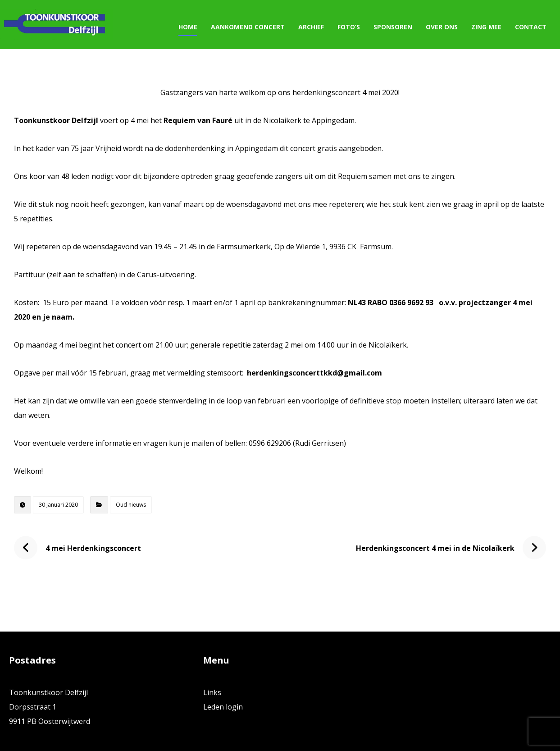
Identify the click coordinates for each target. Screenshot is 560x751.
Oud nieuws (131, 505)
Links (212, 692)
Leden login (223, 707)
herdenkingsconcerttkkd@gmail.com (314, 373)
